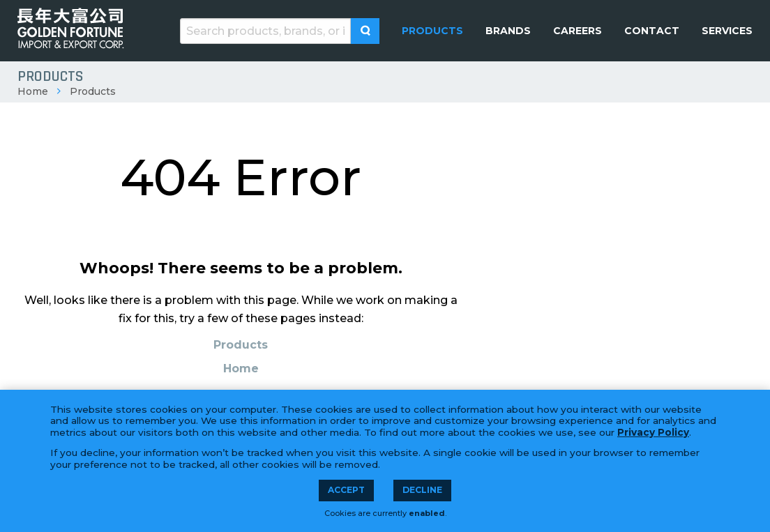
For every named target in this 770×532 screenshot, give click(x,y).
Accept (346, 490)
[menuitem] (432, 31)
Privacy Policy (653, 432)
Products (93, 91)
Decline (422, 490)
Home (33, 91)
